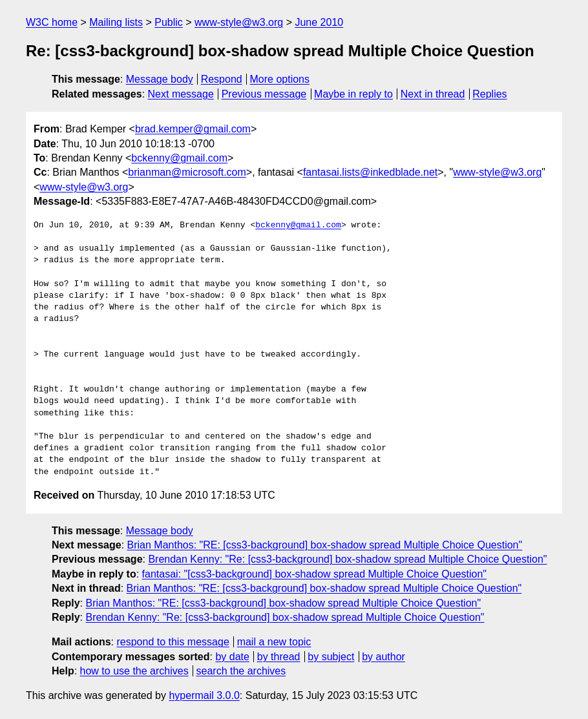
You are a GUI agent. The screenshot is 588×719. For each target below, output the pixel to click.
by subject (331, 657)
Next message (181, 94)
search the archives (241, 671)
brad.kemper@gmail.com (193, 129)
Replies (489, 94)
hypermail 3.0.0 (204, 695)
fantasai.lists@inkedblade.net (370, 172)
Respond (222, 79)
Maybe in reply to (353, 94)
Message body (160, 79)
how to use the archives (134, 671)
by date (232, 657)
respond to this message (173, 642)
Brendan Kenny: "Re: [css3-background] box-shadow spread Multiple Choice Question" (347, 559)
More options (280, 79)
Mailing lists (116, 22)
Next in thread (433, 94)
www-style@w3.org (239, 22)
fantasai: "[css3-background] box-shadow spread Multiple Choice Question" (314, 574)
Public (169, 22)
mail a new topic (274, 642)
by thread (279, 657)
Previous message (264, 94)
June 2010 (319, 22)
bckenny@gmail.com (179, 158)
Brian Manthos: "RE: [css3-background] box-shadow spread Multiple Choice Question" (325, 545)
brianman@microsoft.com (187, 172)
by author (383, 657)
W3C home (52, 22)
